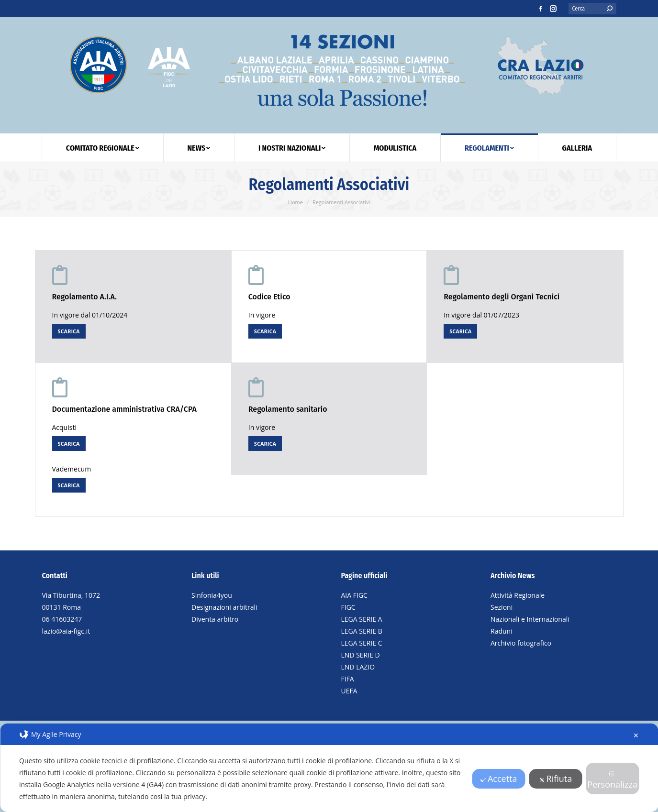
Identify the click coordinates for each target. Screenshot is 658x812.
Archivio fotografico (521, 643)
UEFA (349, 691)
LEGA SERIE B (362, 631)
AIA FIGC (354, 595)
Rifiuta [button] (556, 779)
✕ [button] (636, 735)
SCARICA (69, 331)
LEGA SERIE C (362, 643)
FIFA (348, 679)
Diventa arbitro (215, 619)
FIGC (348, 607)
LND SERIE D (361, 655)
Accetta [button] (499, 779)
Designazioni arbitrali (224, 607)
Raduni (502, 631)
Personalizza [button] (612, 780)
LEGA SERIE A (362, 619)
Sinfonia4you (212, 595)
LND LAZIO (358, 667)
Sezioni (502, 607)
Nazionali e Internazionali (530, 619)
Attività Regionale (518, 595)
